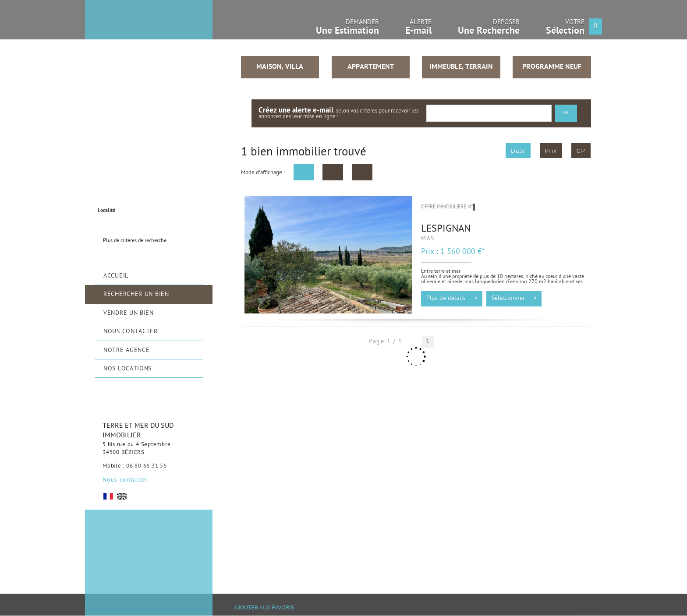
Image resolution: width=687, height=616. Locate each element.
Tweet (585, 611)
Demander (347, 30)
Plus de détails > (452, 299)
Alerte (418, 30)
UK (122, 496)
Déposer (489, 30)
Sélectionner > (514, 299)
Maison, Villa (280, 67)
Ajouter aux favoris (264, 608)
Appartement (371, 67)
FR (108, 496)
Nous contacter (125, 480)
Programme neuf (552, 67)
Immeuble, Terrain (461, 67)
